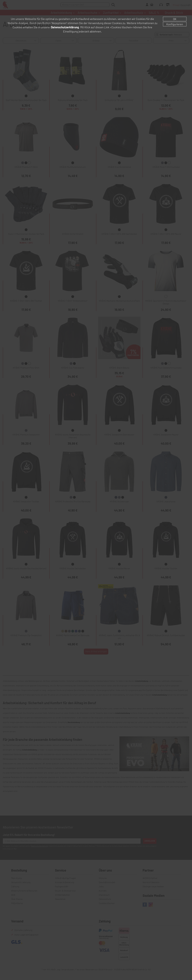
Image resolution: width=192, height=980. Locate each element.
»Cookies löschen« (121, 27)
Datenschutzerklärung (65, 27)
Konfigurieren (175, 24)
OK (175, 19)
